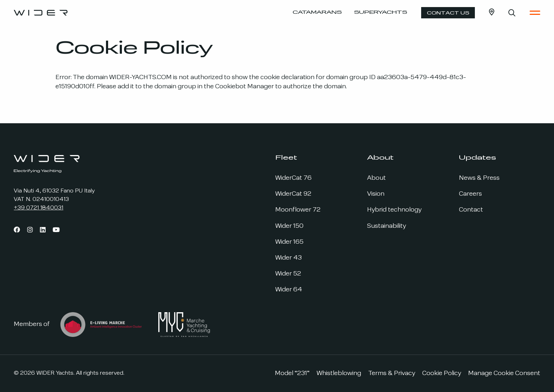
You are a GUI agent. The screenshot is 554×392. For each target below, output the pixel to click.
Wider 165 (289, 242)
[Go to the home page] (41, 13)
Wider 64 (289, 290)
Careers (470, 194)
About (376, 178)
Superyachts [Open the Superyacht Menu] (381, 13)
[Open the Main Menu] (535, 13)
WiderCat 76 (293, 178)
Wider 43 (288, 258)
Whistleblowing (339, 373)
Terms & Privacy (392, 373)
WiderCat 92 (293, 194)
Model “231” (292, 373)
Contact (471, 210)
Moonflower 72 (298, 210)
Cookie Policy (442, 373)
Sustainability (387, 226)
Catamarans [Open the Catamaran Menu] (317, 13)
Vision (376, 194)
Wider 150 (289, 226)
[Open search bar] (512, 13)
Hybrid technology (394, 210)
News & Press (479, 178)
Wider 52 (288, 274)
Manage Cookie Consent (504, 373)
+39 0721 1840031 (39, 208)
